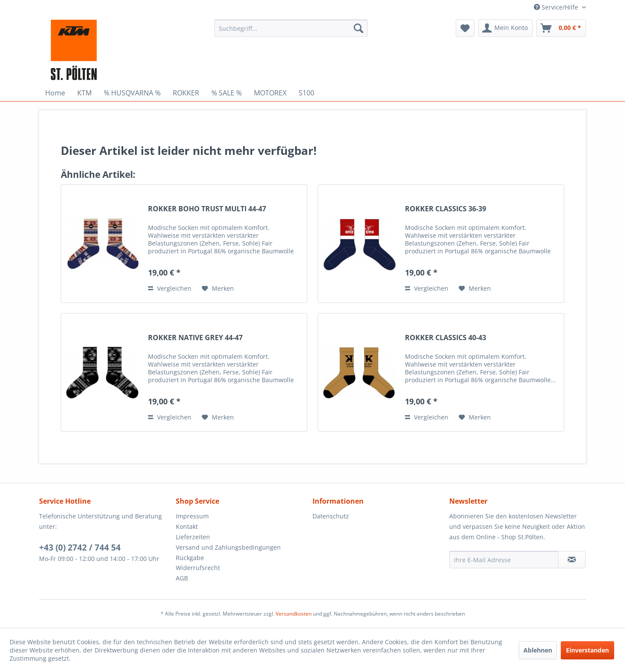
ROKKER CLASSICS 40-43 (446, 338)
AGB (182, 578)
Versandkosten (294, 614)
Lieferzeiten (193, 537)
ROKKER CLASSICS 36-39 (446, 209)
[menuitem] (291, 28)
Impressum (192, 516)
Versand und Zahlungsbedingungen (228, 547)
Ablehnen (538, 650)
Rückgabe (190, 558)
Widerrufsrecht (198, 568)
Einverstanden (587, 650)
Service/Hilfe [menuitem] (557, 7)
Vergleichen (170, 288)
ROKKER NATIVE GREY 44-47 (195, 338)
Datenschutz (331, 516)
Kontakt (187, 526)
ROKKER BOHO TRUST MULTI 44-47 (207, 209)
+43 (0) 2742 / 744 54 (80, 547)
